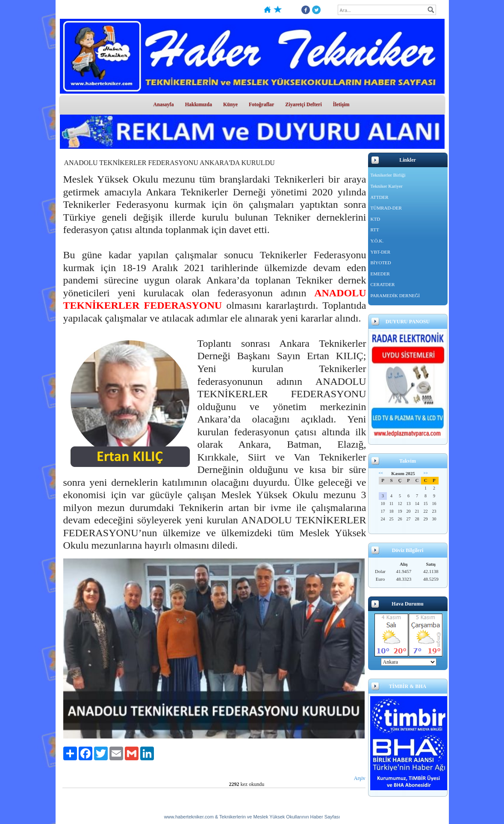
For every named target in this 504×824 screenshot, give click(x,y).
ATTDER (380, 197)
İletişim (341, 104)
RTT (375, 230)
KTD (376, 219)
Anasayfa (164, 104)
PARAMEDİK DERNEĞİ (395, 295)
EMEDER (380, 274)
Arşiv (360, 778)
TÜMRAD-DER (386, 208)
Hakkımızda (199, 104)
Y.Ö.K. (377, 241)
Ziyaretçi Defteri (303, 104)
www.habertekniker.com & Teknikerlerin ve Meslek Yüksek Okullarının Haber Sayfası (252, 817)
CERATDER (383, 284)
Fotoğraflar (261, 104)
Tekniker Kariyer (387, 186)
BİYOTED (381, 263)
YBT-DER (381, 252)
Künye (230, 104)
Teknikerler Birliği (388, 175)
